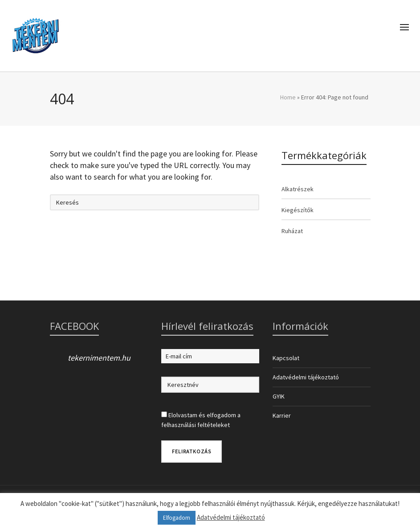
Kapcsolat (286, 358)
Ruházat (292, 231)
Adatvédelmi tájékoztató (306, 377)
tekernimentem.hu (99, 358)
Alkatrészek (298, 189)
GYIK (279, 396)
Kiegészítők (298, 210)
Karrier (282, 415)
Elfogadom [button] (177, 518)
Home (288, 97)
